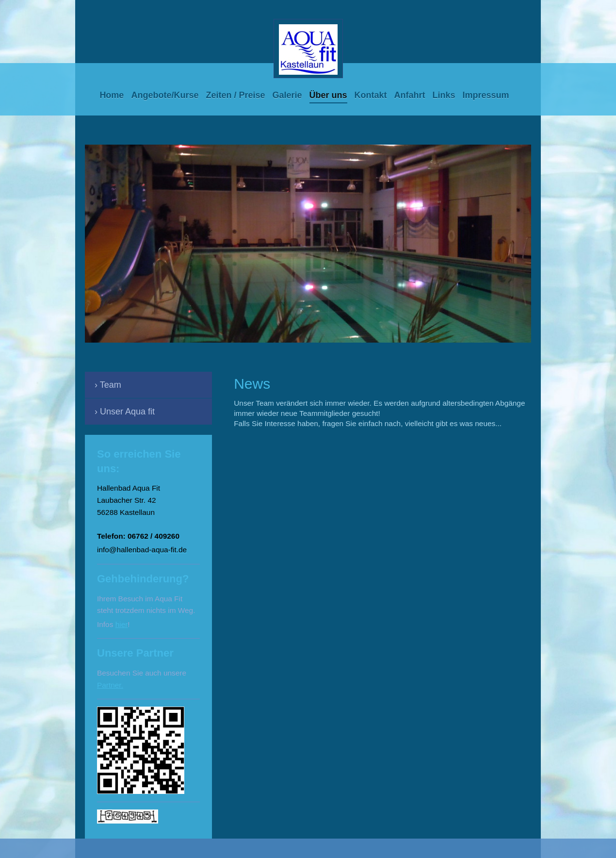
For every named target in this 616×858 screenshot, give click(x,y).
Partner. (110, 685)
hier (122, 624)
